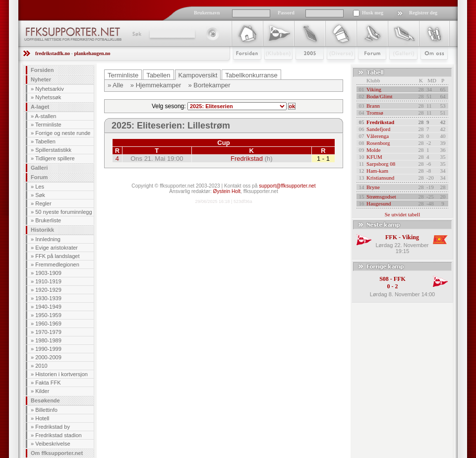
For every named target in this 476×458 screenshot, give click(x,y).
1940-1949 (48, 307)
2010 (41, 366)
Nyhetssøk (48, 97)
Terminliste (48, 125)
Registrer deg (423, 13)
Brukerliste (48, 220)
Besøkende (45, 400)
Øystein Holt (227, 191)
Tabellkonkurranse (251, 75)
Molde (374, 150)
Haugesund (379, 203)
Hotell (42, 418)
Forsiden (243, 68)
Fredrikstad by (53, 427)
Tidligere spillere (55, 158)
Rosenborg (378, 143)
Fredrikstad (247, 159)
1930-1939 (48, 298)
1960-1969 (48, 324)
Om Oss (430, 68)
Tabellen (45, 141)
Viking (374, 89)
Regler (43, 203)
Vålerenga (378, 136)
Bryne (373, 187)
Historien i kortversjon (61, 374)
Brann (373, 106)
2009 (301, 68)
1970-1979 (48, 332)
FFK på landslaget (57, 256)
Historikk (42, 230)
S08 (384, 279)
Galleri (396, 68)
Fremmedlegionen (57, 264)
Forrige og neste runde (63, 133)
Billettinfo (46, 410)
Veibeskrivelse (53, 444)
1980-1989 (48, 340)
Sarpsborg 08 (381, 164)
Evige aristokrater (57, 248)
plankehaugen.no (92, 53)
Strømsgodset (381, 196)
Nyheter (41, 79)
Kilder (42, 391)
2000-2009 (48, 357)
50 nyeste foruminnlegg (63, 212)
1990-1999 (48, 349)
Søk (136, 34)
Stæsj (333, 68)
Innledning (48, 239)
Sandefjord (378, 129)
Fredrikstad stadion (59, 435)
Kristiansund (380, 178)
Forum (365, 68)
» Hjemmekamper (156, 85)
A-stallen (46, 116)
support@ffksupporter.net (287, 186)
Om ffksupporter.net (57, 453)
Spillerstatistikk (53, 150)
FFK (391, 237)
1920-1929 (48, 290)
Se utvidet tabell (402, 214)
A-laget (40, 107)
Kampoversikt (198, 75)
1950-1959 (48, 315)
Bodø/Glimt (380, 96)
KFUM (374, 157)
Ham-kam (377, 171)
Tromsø (375, 113)
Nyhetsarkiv (49, 89)
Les (40, 187)
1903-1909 (48, 273)
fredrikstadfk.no (53, 53)
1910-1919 (48, 281)
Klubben (274, 68)
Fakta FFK (48, 383)
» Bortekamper (209, 85)
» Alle (116, 85)
